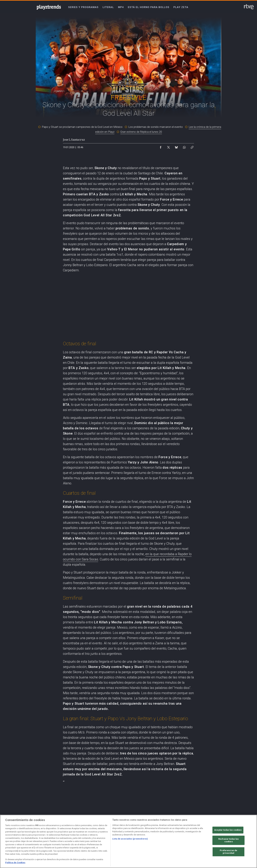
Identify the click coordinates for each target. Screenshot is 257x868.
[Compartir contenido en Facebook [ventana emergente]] (161, 146)
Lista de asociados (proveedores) (130, 839)
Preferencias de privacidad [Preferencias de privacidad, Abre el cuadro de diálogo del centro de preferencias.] (228, 852)
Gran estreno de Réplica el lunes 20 (141, 132)
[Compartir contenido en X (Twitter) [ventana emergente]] (168, 146)
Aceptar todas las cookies (228, 830)
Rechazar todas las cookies (228, 840)
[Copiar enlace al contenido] (192, 146)
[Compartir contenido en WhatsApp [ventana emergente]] (184, 146)
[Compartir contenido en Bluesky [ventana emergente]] (176, 146)
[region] (128, 841)
